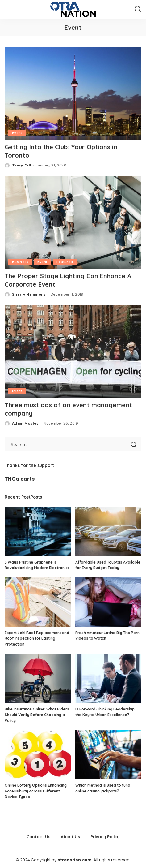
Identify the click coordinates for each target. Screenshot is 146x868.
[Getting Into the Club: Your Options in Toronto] (73, 93)
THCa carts (20, 479)
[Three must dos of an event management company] (73, 351)
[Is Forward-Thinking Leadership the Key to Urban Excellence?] (108, 678)
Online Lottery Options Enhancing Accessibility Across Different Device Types (36, 791)
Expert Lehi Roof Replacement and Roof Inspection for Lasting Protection (37, 638)
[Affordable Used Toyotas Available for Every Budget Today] (108, 531)
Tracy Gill (22, 165)
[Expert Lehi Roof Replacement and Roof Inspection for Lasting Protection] (38, 602)
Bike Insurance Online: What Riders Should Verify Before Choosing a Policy (37, 715)
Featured (65, 262)
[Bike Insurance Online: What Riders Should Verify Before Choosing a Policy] (38, 678)
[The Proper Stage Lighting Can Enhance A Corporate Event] (73, 222)
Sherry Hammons (29, 294)
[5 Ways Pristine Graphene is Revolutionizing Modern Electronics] (38, 531)
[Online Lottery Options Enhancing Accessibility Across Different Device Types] (38, 755)
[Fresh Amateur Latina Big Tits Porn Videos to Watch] (108, 602)
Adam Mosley (25, 423)
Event (17, 133)
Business (20, 262)
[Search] (138, 9)
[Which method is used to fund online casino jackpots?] (108, 755)
